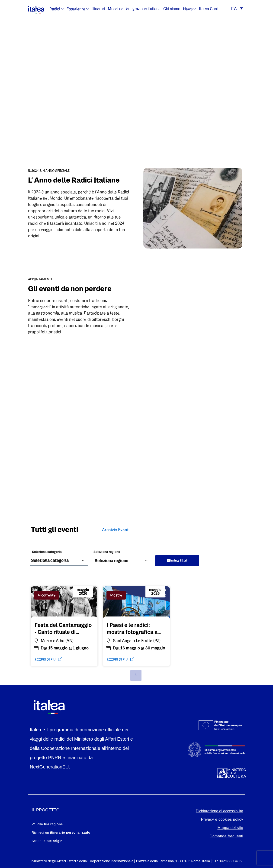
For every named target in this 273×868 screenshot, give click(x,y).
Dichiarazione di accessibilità (220, 811)
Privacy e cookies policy (222, 819)
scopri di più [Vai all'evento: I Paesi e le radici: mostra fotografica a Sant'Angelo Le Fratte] (120, 659)
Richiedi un (61, 833)
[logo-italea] (36, 9)
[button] (237, 9)
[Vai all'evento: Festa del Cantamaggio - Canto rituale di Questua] (64, 628)
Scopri (48, 841)
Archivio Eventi (116, 530)
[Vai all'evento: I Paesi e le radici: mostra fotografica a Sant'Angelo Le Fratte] (136, 628)
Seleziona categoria (47, 552)
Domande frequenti (226, 836)
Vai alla (47, 824)
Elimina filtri (177, 561)
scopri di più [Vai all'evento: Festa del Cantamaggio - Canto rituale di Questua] (48, 659)
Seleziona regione (107, 552)
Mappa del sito (230, 828)
